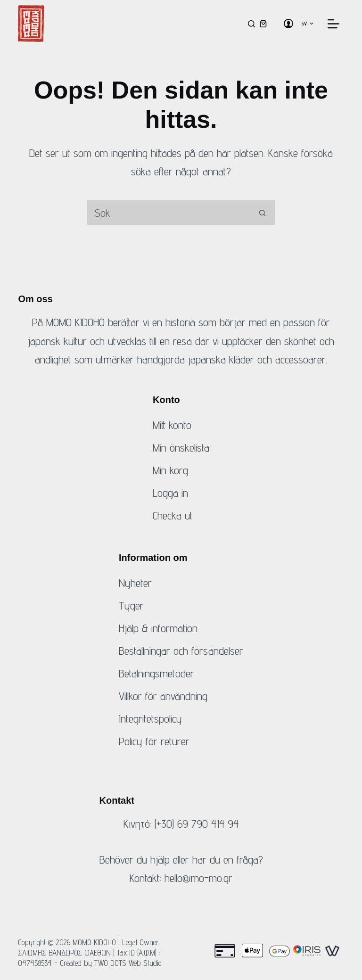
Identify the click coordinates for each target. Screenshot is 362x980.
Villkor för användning (163, 696)
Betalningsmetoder (156, 673)
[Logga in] (288, 24)
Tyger (131, 605)
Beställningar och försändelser (181, 651)
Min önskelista (181, 448)
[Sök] (251, 24)
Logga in (170, 493)
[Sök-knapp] (262, 213)
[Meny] (333, 24)
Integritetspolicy (150, 719)
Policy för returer (154, 741)
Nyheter (135, 583)
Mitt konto (172, 425)
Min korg (170, 470)
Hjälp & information (158, 628)
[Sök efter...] (168, 213)
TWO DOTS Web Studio (128, 963)
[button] (307, 24)
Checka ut (173, 515)
